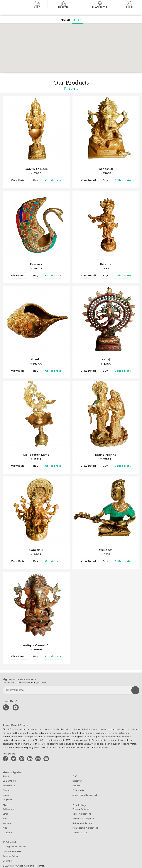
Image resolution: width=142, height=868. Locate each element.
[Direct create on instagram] (39, 759)
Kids (5, 824)
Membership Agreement (85, 824)
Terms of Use (80, 828)
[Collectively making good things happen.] (16, 4)
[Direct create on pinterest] (22, 759)
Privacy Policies (81, 807)
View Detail (18, 180)
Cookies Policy (10, 850)
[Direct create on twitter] (14, 759)
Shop (38, 4)
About (6, 777)
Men (5, 815)
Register (7, 798)
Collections (9, 807)
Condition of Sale (12, 845)
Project (76, 785)
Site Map (7, 854)
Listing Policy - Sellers (14, 841)
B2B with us (9, 781)
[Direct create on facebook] (6, 759)
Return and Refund (83, 819)
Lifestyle (7, 828)
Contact (7, 789)
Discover (64, 4)
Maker (65, 20)
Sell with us (9, 785)
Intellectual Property (83, 815)
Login (130, 4)
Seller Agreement (82, 811)
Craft (75, 777)
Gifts (5, 811)
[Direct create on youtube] (47, 759)
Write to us (16, 708)
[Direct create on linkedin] (31, 759)
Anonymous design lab (85, 793)
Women (7, 819)
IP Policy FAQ (10, 837)
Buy (36, 180)
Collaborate (100, 4)
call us (6, 708)
